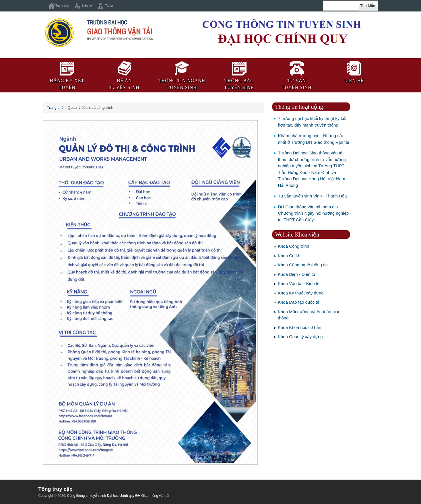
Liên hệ (87, 6)
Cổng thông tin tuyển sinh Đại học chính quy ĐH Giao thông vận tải (118, 496)
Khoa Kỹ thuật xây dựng (301, 293)
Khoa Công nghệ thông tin (303, 265)
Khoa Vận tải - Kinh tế (299, 283)
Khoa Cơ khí (290, 256)
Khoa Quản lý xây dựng (300, 337)
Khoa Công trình (293, 246)
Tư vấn (110, 6)
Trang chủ (62, 6)
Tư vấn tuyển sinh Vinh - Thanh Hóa (313, 196)
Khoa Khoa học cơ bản (299, 327)
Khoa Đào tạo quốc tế (298, 302)
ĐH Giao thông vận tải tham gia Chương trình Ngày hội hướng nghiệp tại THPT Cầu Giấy (313, 213)
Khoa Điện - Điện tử (297, 274)
